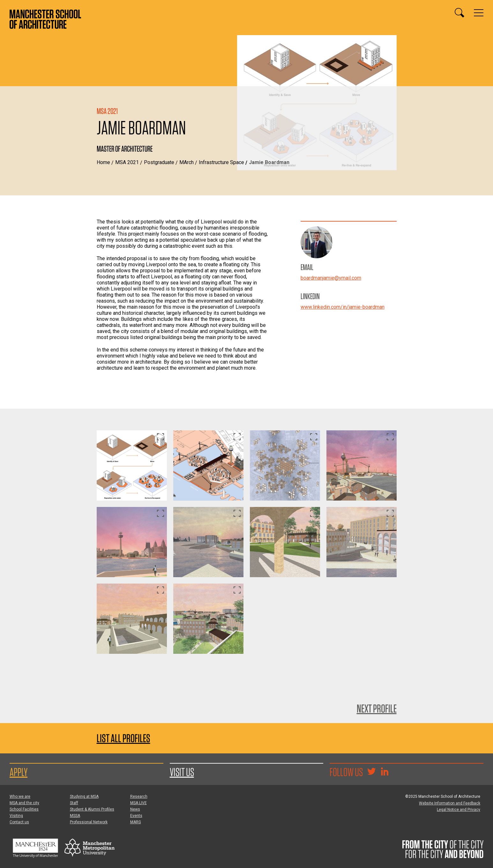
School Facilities (24, 809)
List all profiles (123, 738)
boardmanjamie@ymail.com (331, 278)
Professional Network (89, 822)
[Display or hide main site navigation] (479, 13)
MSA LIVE (138, 803)
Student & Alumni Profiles (92, 809)
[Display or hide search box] (459, 13)
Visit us (182, 772)
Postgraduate (159, 162)
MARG (136, 822)
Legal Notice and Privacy (459, 810)
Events (136, 816)
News (135, 809)
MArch (187, 162)
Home (103, 162)
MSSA (75, 816)
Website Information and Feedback (450, 803)
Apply (19, 772)
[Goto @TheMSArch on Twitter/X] (371, 772)
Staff (74, 803)
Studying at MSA (84, 796)
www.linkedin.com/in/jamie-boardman (343, 307)
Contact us (19, 822)
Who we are (20, 796)
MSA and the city (24, 803)
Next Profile (377, 708)
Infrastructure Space (221, 162)
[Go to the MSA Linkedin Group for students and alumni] (385, 772)
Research (139, 796)
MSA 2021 (127, 162)
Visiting (16, 816)
